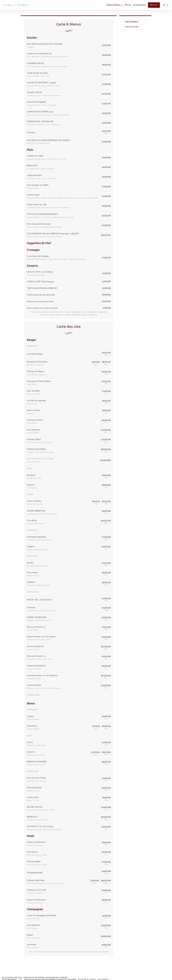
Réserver (154, 5)
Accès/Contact (140, 5)
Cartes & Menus (114, 5)
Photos (128, 5)
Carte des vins (131, 27)
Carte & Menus (131, 22)
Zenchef (64, 978)
